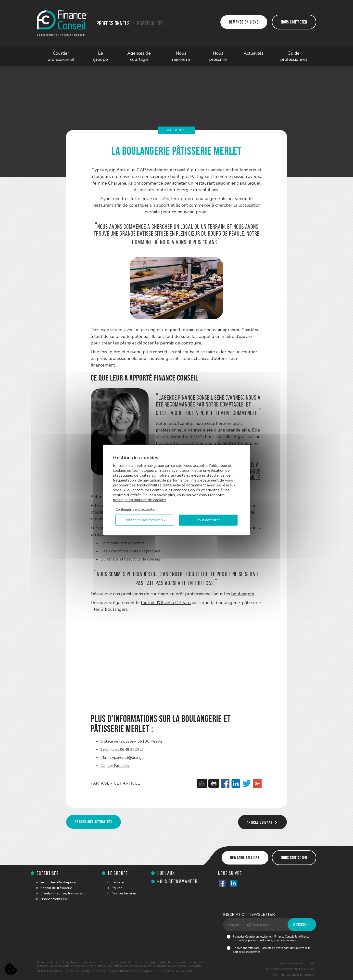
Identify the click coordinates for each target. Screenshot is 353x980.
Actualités (254, 53)
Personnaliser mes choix (145, 520)
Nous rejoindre (181, 56)
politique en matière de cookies (140, 500)
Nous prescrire (218, 56)
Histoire (118, 882)
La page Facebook (115, 766)
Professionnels (113, 23)
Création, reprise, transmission (64, 893)
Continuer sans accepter (136, 509)
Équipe (117, 888)
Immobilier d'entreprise (58, 882)
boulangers (243, 594)
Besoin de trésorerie (56, 888)
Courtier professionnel (61, 56)
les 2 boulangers (111, 609)
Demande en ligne (244, 22)
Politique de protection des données (290, 969)
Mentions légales (292, 964)
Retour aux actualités (94, 822)
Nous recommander (177, 881)
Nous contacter (294, 22)
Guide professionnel (294, 56)
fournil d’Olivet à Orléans (166, 603)
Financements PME (55, 899)
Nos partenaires (124, 893)
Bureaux (166, 873)
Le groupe (101, 56)
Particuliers (151, 23)
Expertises (48, 873)
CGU (311, 964)
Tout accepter (208, 520)
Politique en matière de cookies (294, 975)
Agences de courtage (139, 56)
